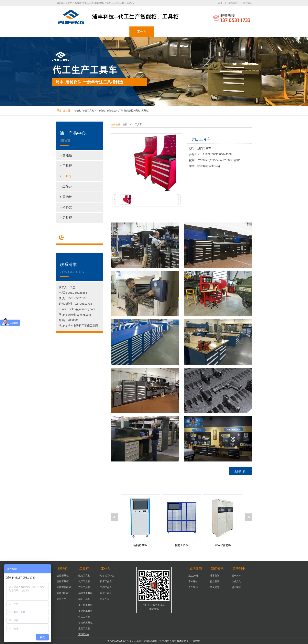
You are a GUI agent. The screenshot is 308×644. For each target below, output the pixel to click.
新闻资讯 (191, 32)
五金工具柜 (84, 587)
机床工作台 (106, 581)
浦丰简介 (236, 576)
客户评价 (193, 581)
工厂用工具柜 (85, 605)
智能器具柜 (63, 576)
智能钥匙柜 (63, 593)
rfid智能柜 (100, 111)
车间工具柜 (84, 599)
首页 (220, 3)
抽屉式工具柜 (85, 593)
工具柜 (117, 32)
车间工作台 (106, 587)
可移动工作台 (107, 576)
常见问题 (215, 587)
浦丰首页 (68, 32)
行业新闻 (215, 581)
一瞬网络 (195, 641)
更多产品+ (62, 599)
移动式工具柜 (85, 623)
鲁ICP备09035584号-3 (119, 641)
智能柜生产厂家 (115, 111)
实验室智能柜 (64, 587)
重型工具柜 (84, 629)
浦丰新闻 (215, 576)
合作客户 (193, 587)
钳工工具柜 (84, 617)
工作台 (142, 32)
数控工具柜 (84, 576)
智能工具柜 (88, 111)
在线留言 (233, 3)
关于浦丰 (247, 3)
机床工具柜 (84, 581)
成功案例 (166, 32)
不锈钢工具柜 (85, 611)
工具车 (138, 124)
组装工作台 (106, 593)
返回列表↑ (241, 471)
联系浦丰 (240, 32)
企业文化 (236, 581)
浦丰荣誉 (236, 587)
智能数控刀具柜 (132, 111)
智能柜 (93, 32)
